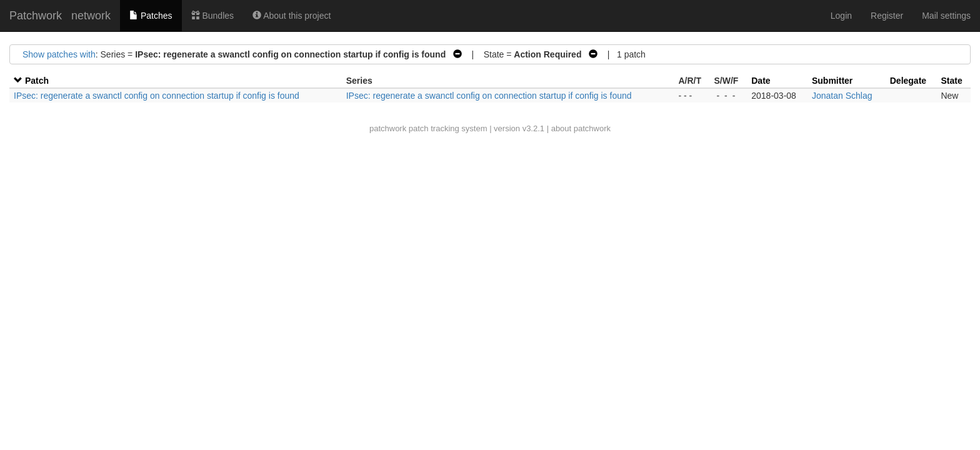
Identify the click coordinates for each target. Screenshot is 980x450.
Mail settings (946, 16)
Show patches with (59, 54)
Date (761, 81)
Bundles (212, 16)
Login (841, 16)
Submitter (832, 81)
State (951, 81)
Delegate (908, 81)
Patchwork (36, 16)
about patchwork (581, 128)
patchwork (388, 128)
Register (887, 16)
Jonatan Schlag (842, 96)
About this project (292, 16)
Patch (37, 81)
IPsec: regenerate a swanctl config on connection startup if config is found (157, 96)
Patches (151, 16)
